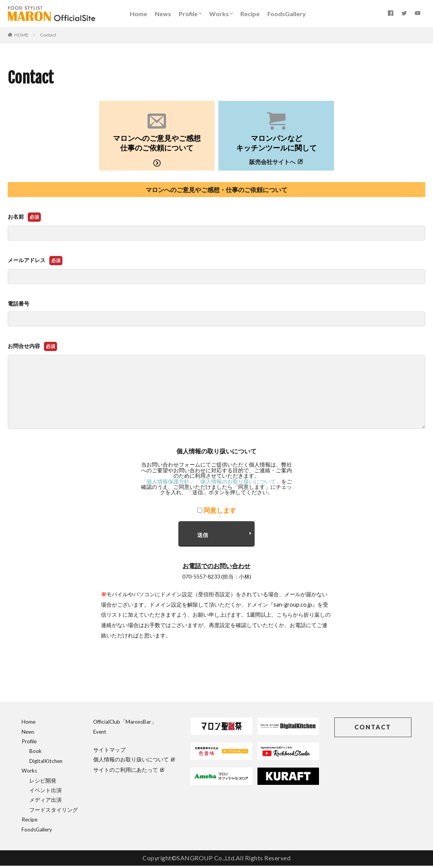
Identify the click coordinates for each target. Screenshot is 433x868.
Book (35, 754)
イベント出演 (45, 793)
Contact (48, 35)
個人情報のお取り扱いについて (134, 762)
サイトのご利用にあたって (129, 772)
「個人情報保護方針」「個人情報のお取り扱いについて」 (211, 481)
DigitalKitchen (46, 763)
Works (219, 14)
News (163, 14)
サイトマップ (109, 753)
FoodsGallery (287, 14)
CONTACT (373, 730)
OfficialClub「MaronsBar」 (125, 724)
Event (100, 734)
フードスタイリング (54, 812)
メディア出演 (45, 803)
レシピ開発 (43, 783)
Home (138, 14)
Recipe (250, 14)
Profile (188, 14)
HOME (21, 35)
